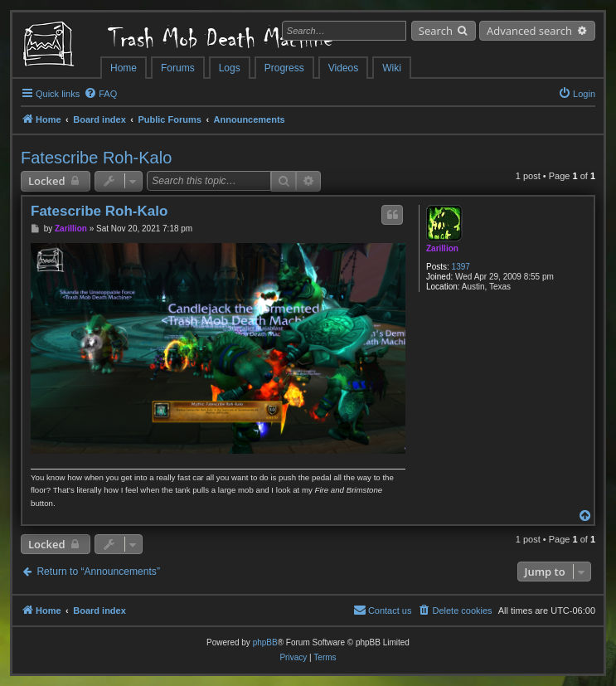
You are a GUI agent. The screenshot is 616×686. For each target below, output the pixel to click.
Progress (284, 68)
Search (436, 31)
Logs (230, 68)
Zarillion (442, 248)
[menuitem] (100, 94)
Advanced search (529, 31)
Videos (343, 68)
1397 (461, 267)
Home (124, 68)
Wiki (392, 68)
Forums (178, 68)
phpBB (265, 642)
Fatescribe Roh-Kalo (96, 158)
